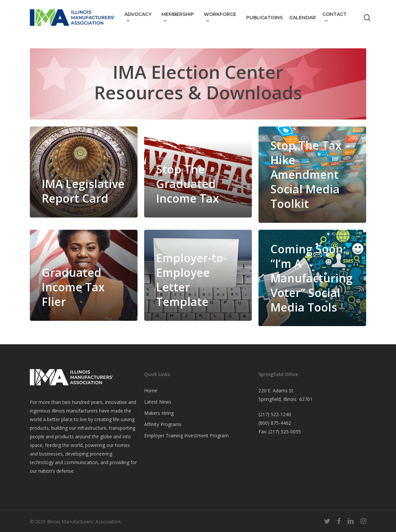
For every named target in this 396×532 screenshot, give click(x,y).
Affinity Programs (163, 424)
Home (151, 390)
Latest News (158, 402)
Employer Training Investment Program (186, 435)
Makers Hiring (159, 413)
